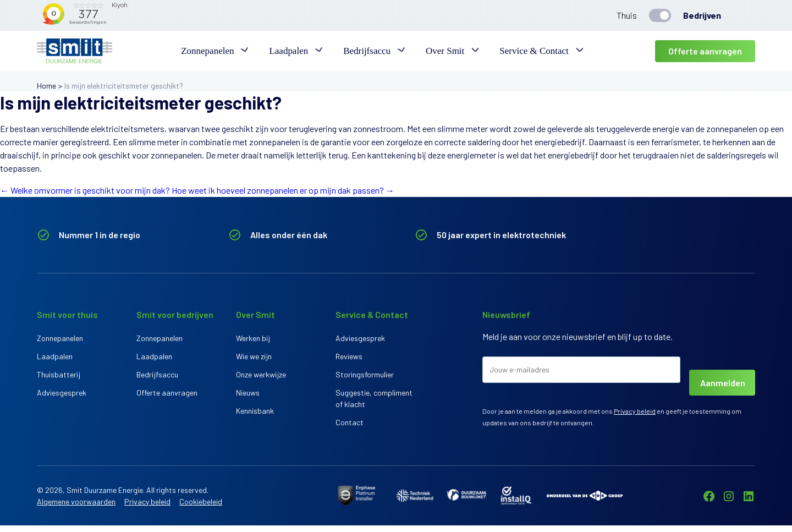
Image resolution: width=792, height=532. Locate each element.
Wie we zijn (254, 358)
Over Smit (443, 51)
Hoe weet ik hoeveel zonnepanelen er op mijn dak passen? (283, 190)
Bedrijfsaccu (367, 51)
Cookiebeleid (201, 508)
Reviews (349, 358)
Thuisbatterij (59, 379)
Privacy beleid (635, 411)
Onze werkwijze (261, 379)
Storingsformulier (365, 379)
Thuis (627, 15)
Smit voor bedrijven (175, 314)
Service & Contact (529, 51)
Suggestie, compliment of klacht (374, 405)
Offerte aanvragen (705, 51)
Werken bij (253, 338)
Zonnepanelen (213, 51)
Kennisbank (255, 419)
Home (46, 86)
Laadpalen (292, 51)
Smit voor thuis (67, 314)
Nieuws (248, 399)
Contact (350, 431)
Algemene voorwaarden (76, 508)
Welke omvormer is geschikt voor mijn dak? (85, 190)
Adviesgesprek (62, 399)
